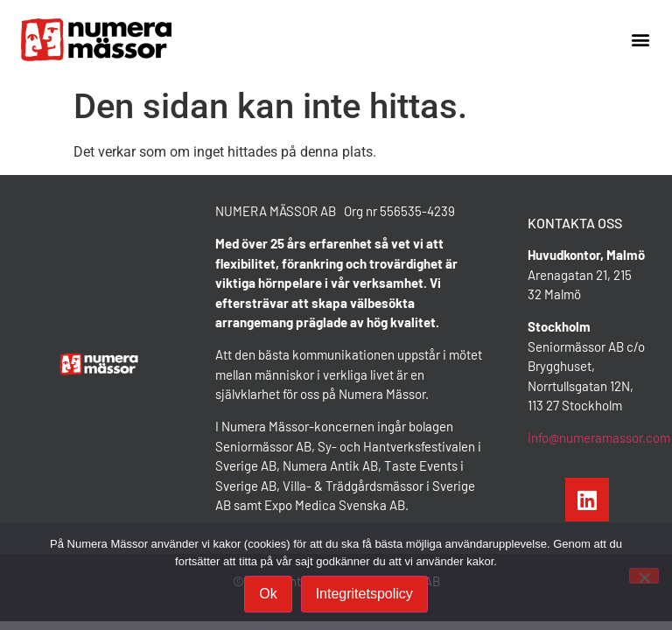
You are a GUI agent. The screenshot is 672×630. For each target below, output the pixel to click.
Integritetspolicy (364, 594)
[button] (640, 40)
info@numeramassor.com (599, 437)
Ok (268, 594)
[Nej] (644, 576)
